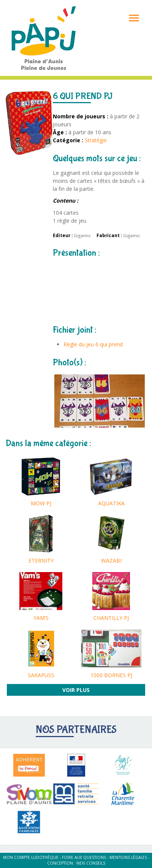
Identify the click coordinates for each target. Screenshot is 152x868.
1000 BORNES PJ (111, 675)
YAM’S (41, 618)
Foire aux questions (84, 857)
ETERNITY (41, 561)
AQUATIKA (111, 503)
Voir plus (76, 690)
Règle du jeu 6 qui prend (93, 344)
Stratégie (96, 140)
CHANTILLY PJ (111, 618)
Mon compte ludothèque (31, 857)
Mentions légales (128, 857)
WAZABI (111, 561)
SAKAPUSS (41, 675)
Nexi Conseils (91, 863)
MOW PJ (41, 503)
